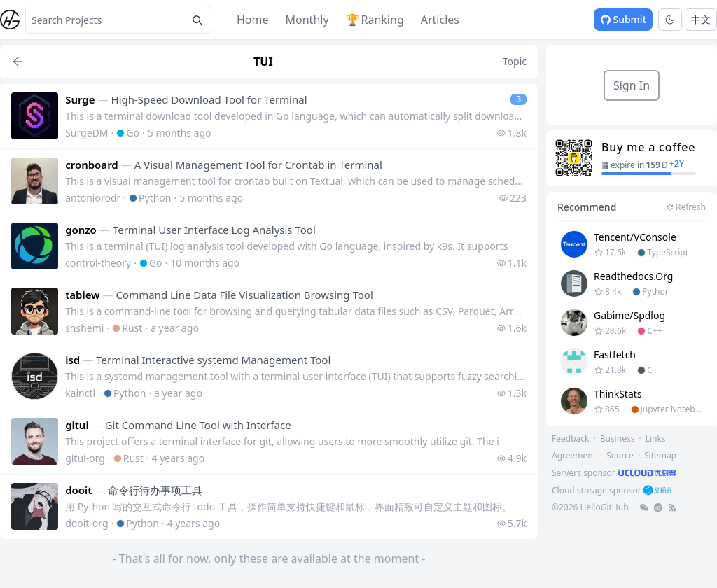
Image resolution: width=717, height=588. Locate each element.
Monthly (307, 20)
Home (253, 20)
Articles (440, 20)
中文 (701, 19)
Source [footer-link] (620, 455)
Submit (623, 19)
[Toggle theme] (670, 20)
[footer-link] (615, 473)
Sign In (632, 85)
